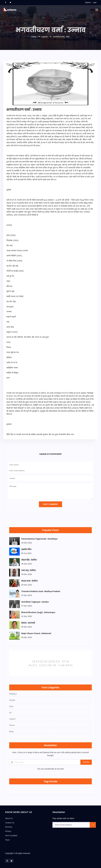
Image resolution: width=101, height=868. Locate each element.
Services (9, 827)
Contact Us (10, 823)
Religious (13, 694)
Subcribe (86, 762)
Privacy (8, 831)
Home (34, 37)
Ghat (11, 706)
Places (12, 725)
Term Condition (11, 836)
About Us (9, 818)
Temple (12, 700)
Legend (44, 37)
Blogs (12, 732)
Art (10, 713)
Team (7, 840)
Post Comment (50, 504)
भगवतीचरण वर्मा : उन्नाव (61, 37)
